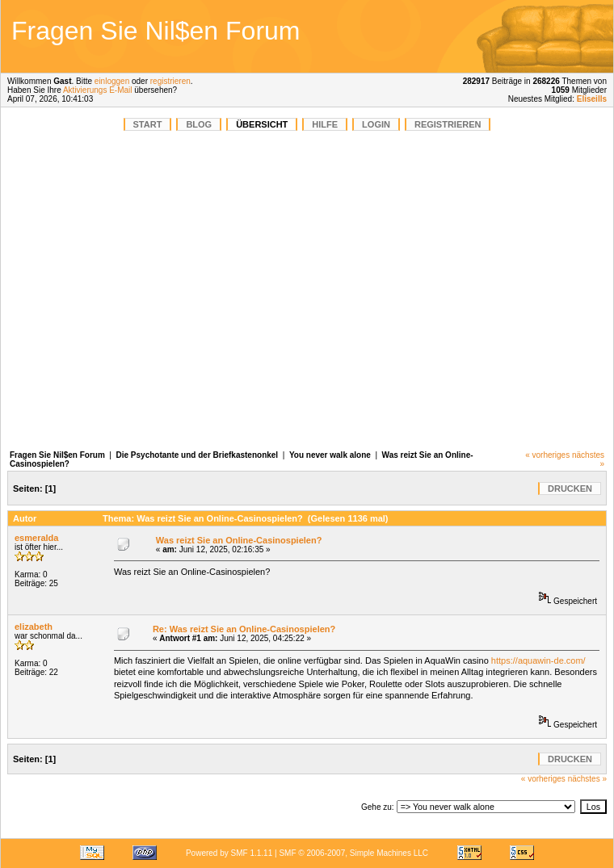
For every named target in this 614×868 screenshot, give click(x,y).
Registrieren (448, 124)
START (148, 124)
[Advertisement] (496, 36)
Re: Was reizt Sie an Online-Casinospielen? (244, 629)
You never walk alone (331, 455)
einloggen (112, 81)
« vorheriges (547, 455)
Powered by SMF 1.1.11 (229, 853)
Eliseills (592, 99)
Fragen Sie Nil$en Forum (57, 455)
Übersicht (262, 124)
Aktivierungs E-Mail (98, 90)
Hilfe (325, 124)
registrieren (170, 81)
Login (376, 124)
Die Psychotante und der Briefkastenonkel (198, 455)
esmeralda (36, 538)
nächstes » (587, 779)
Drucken (570, 489)
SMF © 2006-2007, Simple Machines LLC (353, 853)
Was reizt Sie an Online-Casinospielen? (239, 540)
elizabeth (34, 627)
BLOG (199, 124)
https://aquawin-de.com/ (538, 660)
